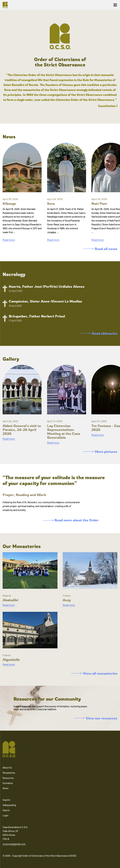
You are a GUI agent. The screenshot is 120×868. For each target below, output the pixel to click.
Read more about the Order (71, 520)
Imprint (6, 800)
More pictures (100, 452)
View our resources (96, 718)
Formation (8, 783)
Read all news (100, 249)
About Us (7, 768)
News (6, 788)
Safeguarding (9, 805)
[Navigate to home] (6, 5)
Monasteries (9, 773)
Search (6, 810)
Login (6, 815)
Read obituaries (99, 333)
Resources (8, 778)
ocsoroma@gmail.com (14, 844)
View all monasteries (94, 673)
